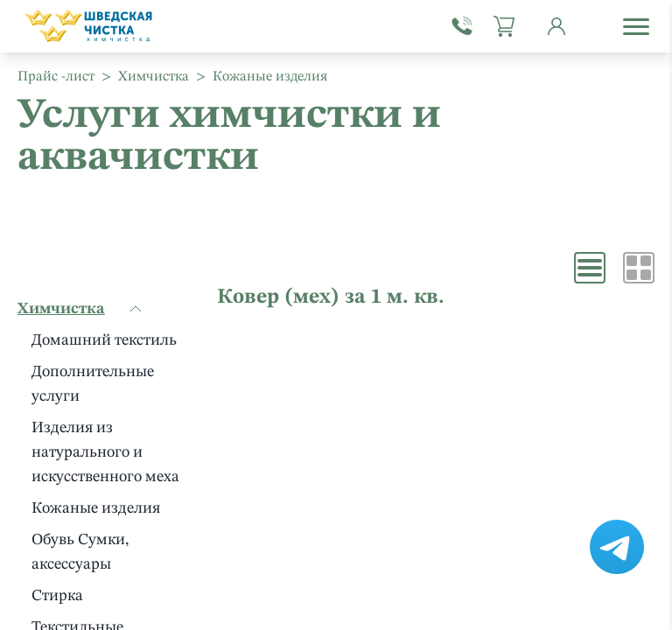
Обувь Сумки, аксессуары (80, 552)
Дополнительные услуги (93, 384)
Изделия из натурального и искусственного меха (105, 452)
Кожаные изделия (96, 508)
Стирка (57, 596)
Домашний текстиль (104, 340)
